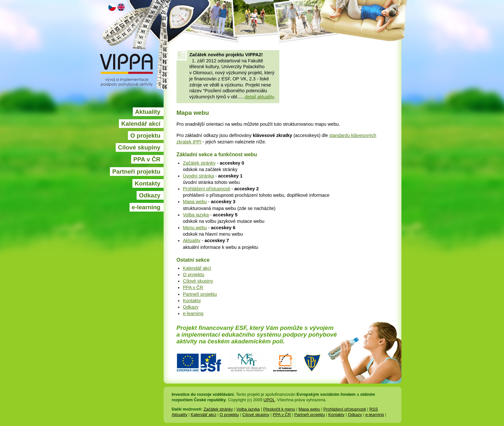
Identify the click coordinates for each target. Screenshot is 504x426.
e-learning (146, 207)
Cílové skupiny (139, 147)
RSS (374, 409)
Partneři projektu (136, 172)
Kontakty (148, 183)
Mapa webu (195, 202)
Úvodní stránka (198, 176)
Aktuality (148, 112)
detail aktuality (259, 97)
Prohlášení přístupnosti (207, 189)
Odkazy (150, 195)
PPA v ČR (147, 159)
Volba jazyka (196, 215)
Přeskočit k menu (279, 409)
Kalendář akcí (141, 124)
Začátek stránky (199, 163)
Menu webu (195, 228)
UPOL (269, 400)
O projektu (145, 136)
